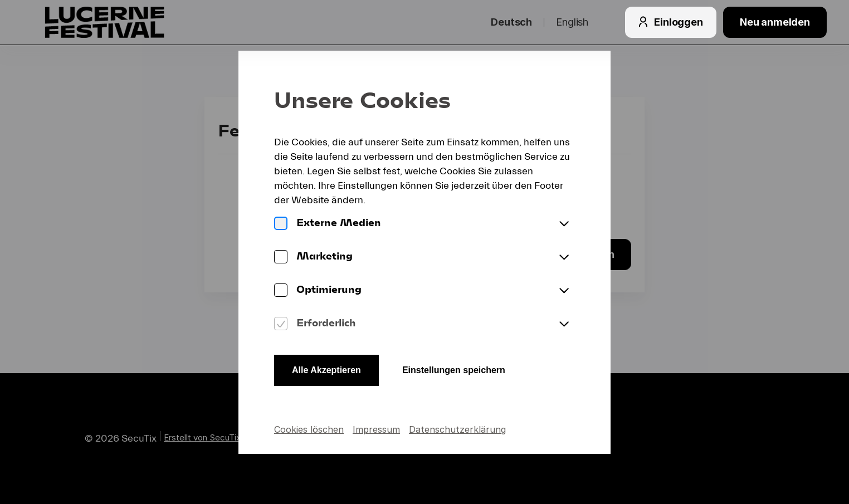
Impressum (376, 429)
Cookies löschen (309, 429)
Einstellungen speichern (454, 370)
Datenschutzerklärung (457, 429)
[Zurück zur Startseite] (127, 22)
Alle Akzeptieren (326, 370)
